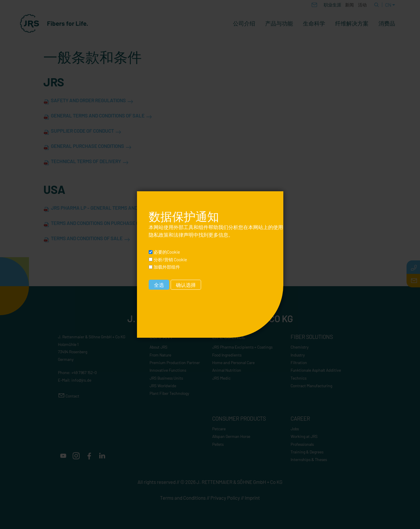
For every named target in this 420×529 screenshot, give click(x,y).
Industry (298, 355)
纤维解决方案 (352, 23)
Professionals (302, 444)
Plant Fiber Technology (169, 393)
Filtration (299, 362)
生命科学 (314, 23)
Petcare (219, 429)
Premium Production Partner (175, 362)
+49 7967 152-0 (84, 372)
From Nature (160, 355)
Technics (299, 378)
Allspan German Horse (231, 436)
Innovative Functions (168, 370)
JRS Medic (221, 378)
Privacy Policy (225, 498)
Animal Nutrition (227, 370)
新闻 (349, 5)
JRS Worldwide (163, 386)
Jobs (295, 429)
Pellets (218, 444)
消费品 (387, 23)
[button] (63, 456)
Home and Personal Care (233, 362)
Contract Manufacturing (311, 386)
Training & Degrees (307, 452)
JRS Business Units (166, 378)
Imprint (252, 498)
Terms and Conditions (183, 498)
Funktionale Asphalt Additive (316, 370)
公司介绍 (244, 23)
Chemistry (300, 347)
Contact (72, 396)
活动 (362, 5)
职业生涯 (332, 5)
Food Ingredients (227, 355)
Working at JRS (304, 436)
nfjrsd (81, 380)
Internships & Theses (309, 459)
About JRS (158, 347)
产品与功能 (279, 23)
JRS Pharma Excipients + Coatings (242, 347)
